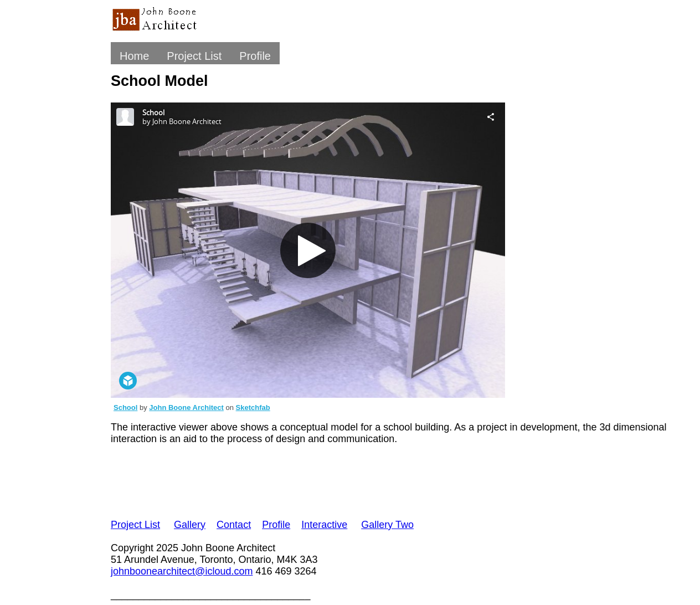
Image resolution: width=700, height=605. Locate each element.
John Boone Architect (186, 407)
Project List (194, 56)
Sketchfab (253, 407)
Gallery (190, 525)
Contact (234, 525)
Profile (255, 56)
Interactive (324, 525)
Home (134, 56)
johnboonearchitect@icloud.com (182, 571)
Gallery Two (387, 525)
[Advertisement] (312, 480)
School (125, 407)
